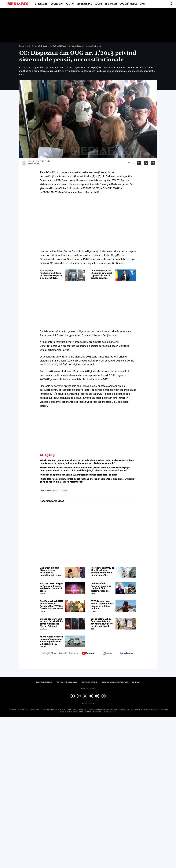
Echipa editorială (44, 682)
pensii (65, 491)
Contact (136, 682)
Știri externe (84, 4)
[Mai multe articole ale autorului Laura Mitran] (24, 163)
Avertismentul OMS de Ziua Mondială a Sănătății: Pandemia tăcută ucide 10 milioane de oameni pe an (102, 572)
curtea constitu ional (50, 491)
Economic (57, 4)
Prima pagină (25, 46)
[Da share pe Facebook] (139, 163)
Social (98, 4)
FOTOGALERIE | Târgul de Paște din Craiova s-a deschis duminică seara (51, 587)
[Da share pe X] (146, 163)
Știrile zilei (42, 4)
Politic (70, 4)
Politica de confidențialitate (115, 682)
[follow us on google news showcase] (69, 653)
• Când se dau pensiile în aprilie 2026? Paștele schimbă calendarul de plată (78, 475)
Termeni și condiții (90, 682)
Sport (143, 4)
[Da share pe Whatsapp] (153, 163)
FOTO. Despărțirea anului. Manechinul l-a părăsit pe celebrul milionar (102, 605)
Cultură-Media (128, 4)
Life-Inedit (111, 4)
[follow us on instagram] (107, 653)
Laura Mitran (34, 164)
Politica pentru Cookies (67, 682)
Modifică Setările (88, 689)
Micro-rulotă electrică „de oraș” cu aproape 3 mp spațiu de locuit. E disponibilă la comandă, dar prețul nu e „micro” (51, 640)
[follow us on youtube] (88, 653)
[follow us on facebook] (127, 653)
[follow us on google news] (50, 653)
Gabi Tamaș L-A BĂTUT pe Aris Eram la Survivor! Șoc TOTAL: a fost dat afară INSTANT (52, 605)
